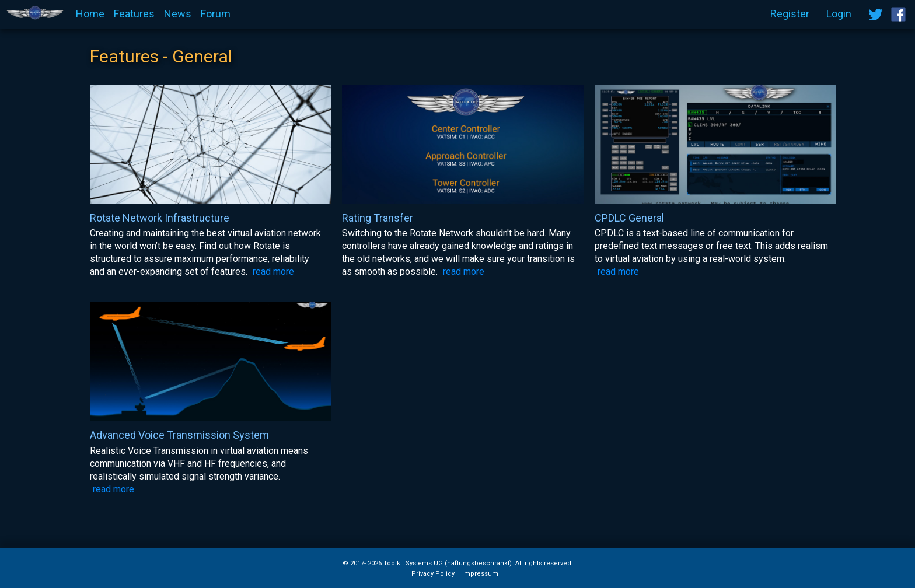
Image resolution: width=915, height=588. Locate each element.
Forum (216, 14)
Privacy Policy (433, 574)
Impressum (480, 574)
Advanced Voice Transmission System (179, 435)
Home (90, 14)
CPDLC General (629, 218)
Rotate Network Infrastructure (160, 218)
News (178, 14)
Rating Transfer (378, 218)
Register (790, 14)
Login (839, 14)
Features (134, 14)
